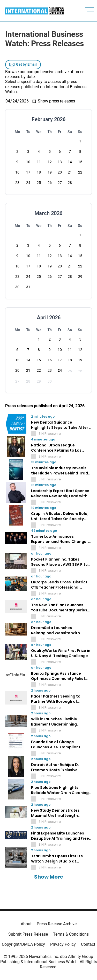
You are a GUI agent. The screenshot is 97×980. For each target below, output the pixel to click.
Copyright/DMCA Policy (23, 944)
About (26, 924)
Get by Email (23, 65)
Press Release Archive (57, 924)
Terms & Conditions (71, 934)
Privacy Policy (63, 944)
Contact (88, 944)
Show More (49, 877)
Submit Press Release (28, 934)
